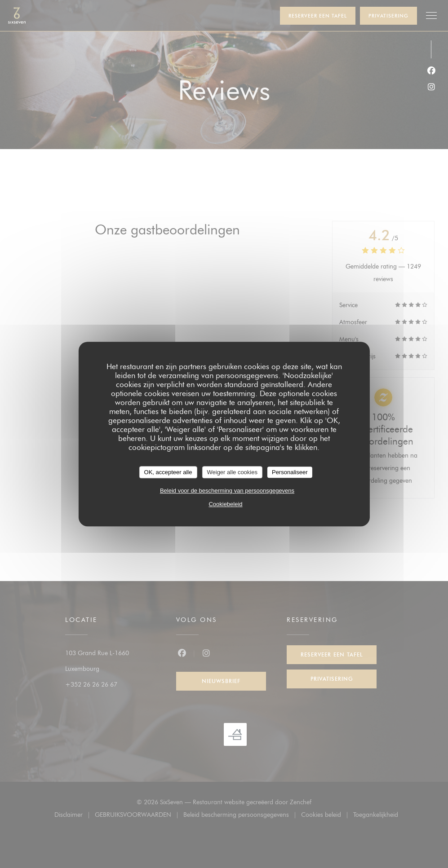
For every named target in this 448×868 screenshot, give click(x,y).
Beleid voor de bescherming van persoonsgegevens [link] (227, 491)
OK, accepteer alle (168, 472)
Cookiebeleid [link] (225, 504)
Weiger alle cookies (232, 472)
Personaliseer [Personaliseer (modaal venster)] (290, 472)
